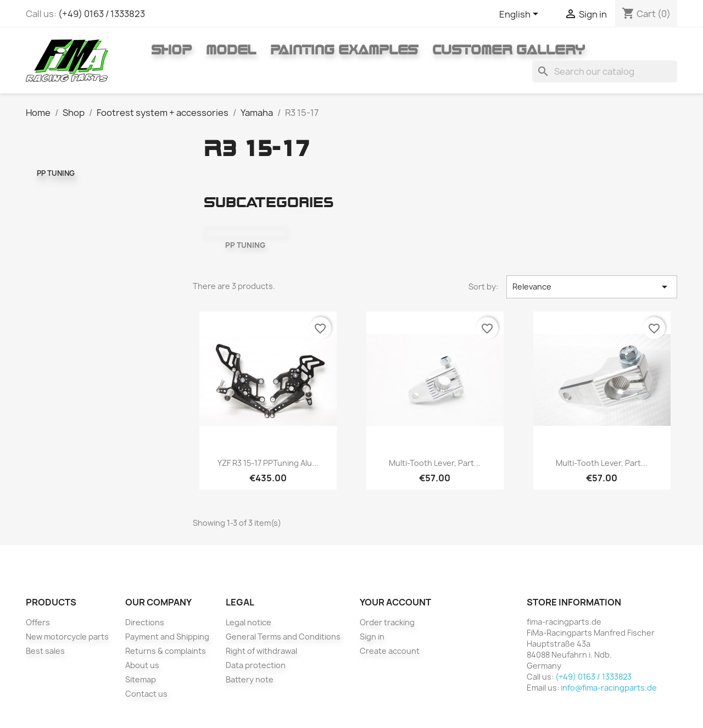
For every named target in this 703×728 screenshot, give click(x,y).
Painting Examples (344, 49)
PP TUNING (56, 173)
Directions (145, 622)
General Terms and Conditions (283, 637)
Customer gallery (509, 49)
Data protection (256, 665)
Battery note (250, 679)
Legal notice (249, 622)
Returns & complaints (166, 651)
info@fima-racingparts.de (609, 688)
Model (231, 49)
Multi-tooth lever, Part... (435, 463)
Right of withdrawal (261, 651)
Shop (171, 49)
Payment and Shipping (167, 637)
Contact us (146, 694)
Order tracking (387, 622)
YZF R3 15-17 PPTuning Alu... (268, 463)
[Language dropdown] (521, 15)
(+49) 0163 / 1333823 (102, 14)
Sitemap (141, 679)
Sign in (372, 637)
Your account (395, 602)
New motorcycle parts (67, 637)
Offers (38, 622)
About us (142, 665)
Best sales (45, 651)
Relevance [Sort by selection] (592, 287)
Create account (390, 651)
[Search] (605, 71)
